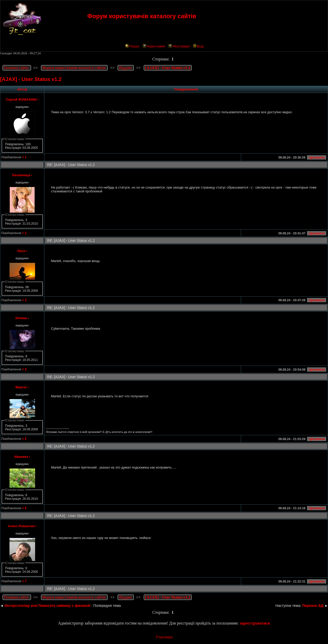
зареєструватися (255, 623)
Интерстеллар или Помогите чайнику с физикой (48, 606)
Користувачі (154, 46)
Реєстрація (179, 46)
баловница (21, 175)
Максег (21, 387)
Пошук (132, 46)
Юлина (21, 318)
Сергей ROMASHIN (21, 100)
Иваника (21, 457)
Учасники (164, 637)
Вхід (198, 46)
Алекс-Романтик (21, 526)
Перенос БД (313, 606)
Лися (21, 251)
